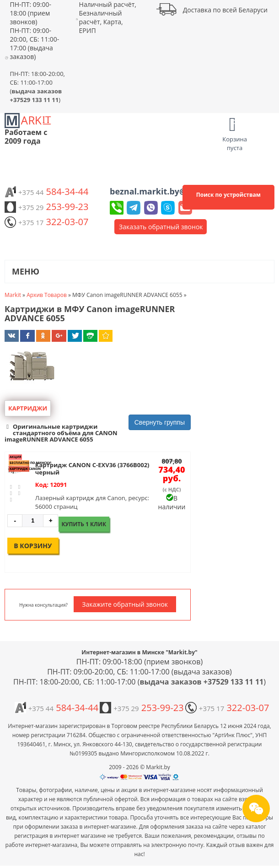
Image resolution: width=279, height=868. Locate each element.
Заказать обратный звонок (161, 227)
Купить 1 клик (84, 524)
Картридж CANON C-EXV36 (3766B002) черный (92, 469)
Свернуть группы (160, 422)
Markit (13, 295)
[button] (98, 433)
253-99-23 (46, 207)
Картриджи (28, 408)
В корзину (33, 546)
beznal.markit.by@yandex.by (169, 191)
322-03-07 (46, 222)
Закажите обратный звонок (125, 604)
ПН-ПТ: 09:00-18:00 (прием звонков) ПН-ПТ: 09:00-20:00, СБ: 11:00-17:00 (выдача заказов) (34, 30)
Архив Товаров (47, 295)
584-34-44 (46, 191)
